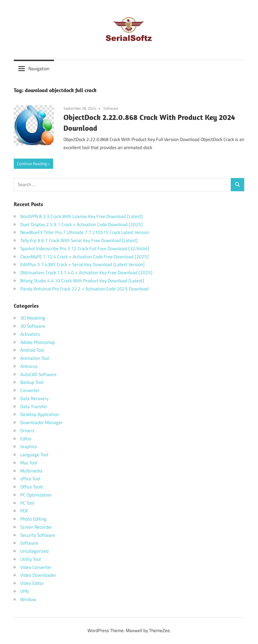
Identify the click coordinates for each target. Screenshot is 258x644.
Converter (30, 390)
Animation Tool (35, 358)
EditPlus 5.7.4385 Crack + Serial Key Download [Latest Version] (82, 264)
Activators (30, 334)
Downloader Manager (41, 422)
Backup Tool (32, 382)
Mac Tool (29, 463)
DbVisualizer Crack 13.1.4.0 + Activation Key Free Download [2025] (86, 273)
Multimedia (31, 471)
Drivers (27, 431)
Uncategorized (34, 551)
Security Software (38, 535)
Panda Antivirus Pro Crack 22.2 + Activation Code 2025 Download (84, 289)
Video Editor (32, 583)
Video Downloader (38, 575)
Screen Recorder (36, 527)
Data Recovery (34, 398)
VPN (24, 591)
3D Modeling (33, 318)
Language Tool (34, 455)
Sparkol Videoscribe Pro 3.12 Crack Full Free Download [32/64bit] (85, 249)
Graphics (29, 447)
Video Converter (36, 567)
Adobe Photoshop (38, 342)
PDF (24, 511)
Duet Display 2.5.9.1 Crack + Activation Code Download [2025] (82, 224)
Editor (26, 439)
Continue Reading (32, 164)
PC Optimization (36, 495)
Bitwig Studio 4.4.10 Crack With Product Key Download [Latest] (82, 281)
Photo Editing (33, 519)
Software (111, 108)
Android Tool (32, 350)
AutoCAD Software (38, 374)
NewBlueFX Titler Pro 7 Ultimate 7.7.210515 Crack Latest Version (85, 232)
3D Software (33, 326)
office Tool (30, 479)
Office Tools (32, 487)
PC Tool (27, 503)
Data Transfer (34, 407)
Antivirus (29, 366)
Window (28, 599)
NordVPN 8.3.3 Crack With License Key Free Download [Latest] (82, 216)
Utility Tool (30, 559)
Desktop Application (40, 414)
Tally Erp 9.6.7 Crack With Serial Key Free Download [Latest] (79, 240)
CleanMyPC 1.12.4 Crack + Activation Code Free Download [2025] (84, 257)
